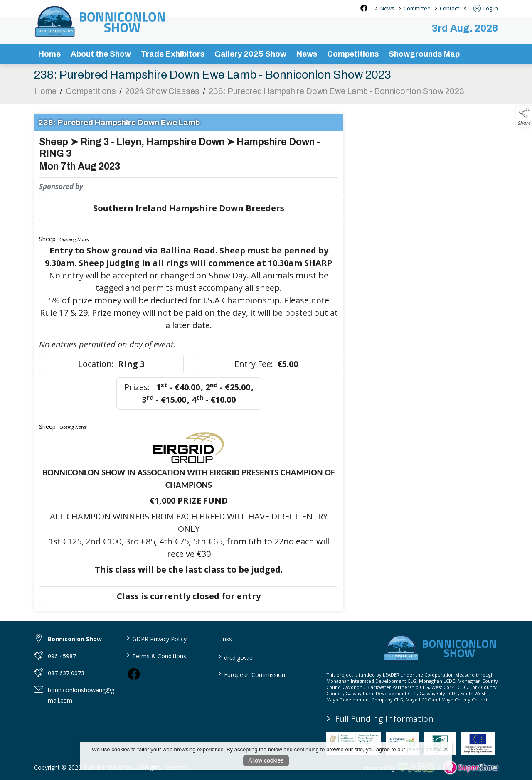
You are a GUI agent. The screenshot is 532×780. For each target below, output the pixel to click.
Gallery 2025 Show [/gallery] (250, 54)
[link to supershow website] (471, 768)
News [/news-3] (307, 54)
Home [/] (49, 54)
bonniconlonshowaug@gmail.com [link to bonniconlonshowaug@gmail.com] (81, 695)
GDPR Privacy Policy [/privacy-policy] (156, 638)
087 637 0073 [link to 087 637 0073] (66, 673)
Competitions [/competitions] (353, 54)
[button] (524, 116)
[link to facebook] (134, 674)
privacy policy (423, 749)
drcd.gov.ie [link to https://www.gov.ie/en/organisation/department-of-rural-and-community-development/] (236, 657)
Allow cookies (266, 760)
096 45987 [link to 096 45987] (62, 656)
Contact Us (453, 8)
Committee (417, 8)
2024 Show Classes (162, 93)
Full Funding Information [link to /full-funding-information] (380, 719)
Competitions (91, 93)
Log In (486, 8)
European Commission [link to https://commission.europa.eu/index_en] (252, 674)
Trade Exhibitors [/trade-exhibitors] (173, 54)
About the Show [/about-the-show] (101, 54)
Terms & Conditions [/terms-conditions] (156, 655)
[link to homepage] (101, 21)
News (387, 8)
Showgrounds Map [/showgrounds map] (424, 54)
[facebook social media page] (364, 8)
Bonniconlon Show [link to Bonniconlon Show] (75, 639)
